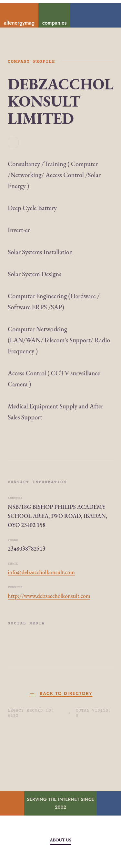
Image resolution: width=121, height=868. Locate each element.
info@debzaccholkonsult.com (41, 572)
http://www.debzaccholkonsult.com (49, 596)
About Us (60, 840)
